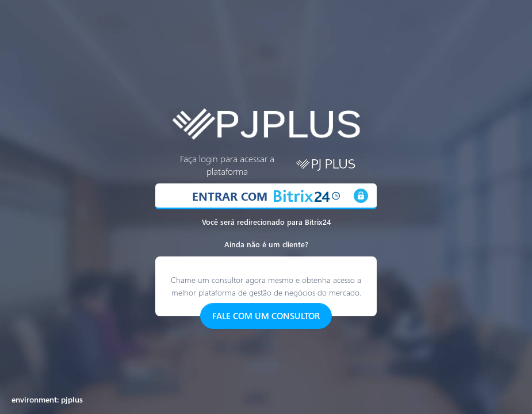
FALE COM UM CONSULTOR (266, 316)
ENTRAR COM (266, 195)
